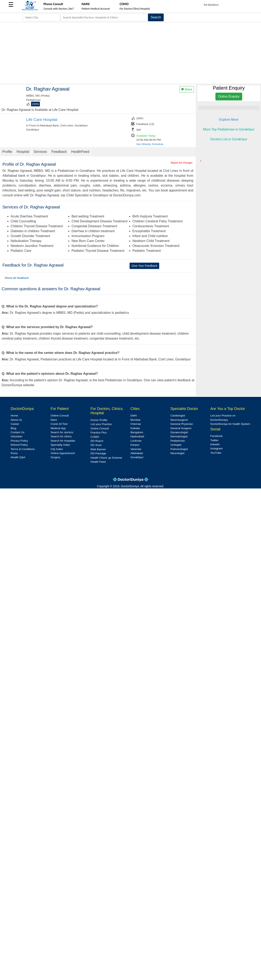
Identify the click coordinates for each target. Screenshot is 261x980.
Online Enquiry (229, 96)
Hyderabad (137, 436)
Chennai (136, 424)
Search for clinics (61, 436)
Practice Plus (99, 433)
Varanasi (136, 449)
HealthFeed (80, 152)
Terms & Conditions (23, 449)
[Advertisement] (131, 53)
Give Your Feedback (144, 266)
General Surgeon (181, 428)
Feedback (59, 152)
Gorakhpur (137, 457)
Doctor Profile (99, 420)
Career (15, 424)
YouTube (216, 453)
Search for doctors (62, 432)
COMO (95, 437)
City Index (57, 449)
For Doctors (212, 5)
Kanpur (135, 445)
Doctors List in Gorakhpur (229, 139)
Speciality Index (60, 445)
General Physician (182, 424)
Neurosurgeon (179, 420)
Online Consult (60, 416)
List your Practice (101, 424)
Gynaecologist (179, 432)
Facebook (216, 436)
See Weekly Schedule (150, 144)
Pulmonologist (179, 449)
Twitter (214, 440)
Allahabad (137, 453)
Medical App (58, 428)
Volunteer (16, 436)
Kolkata (135, 428)
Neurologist (178, 453)
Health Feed (98, 462)
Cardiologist (178, 416)
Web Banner (98, 449)
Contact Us (17, 432)
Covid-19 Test (59, 424)
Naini (54, 420)
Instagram (216, 448)
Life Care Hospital (42, 120)
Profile (7, 152)
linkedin (215, 444)
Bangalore (137, 432)
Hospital (23, 152)
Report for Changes (182, 163)
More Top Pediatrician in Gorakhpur (229, 129)
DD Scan (96, 445)
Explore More (229, 120)
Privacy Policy (19, 441)
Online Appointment (63, 453)
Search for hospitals (63, 441)
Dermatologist (179, 436)
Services (40, 152)
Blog (13, 428)
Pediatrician (178, 441)
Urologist (176, 445)
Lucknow (136, 441)
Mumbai (135, 420)
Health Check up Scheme (106, 458)
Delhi (134, 416)
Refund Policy (19, 445)
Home (14, 416)
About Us (16, 420)
